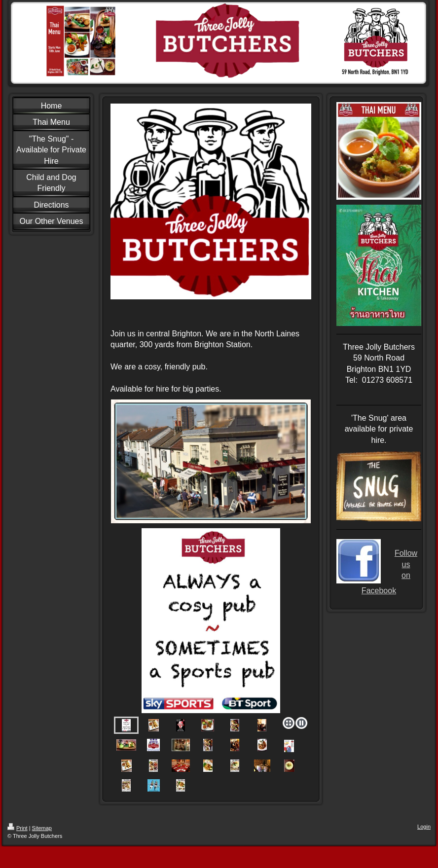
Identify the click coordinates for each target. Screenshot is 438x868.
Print (18, 828)
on (406, 575)
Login (424, 827)
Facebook (379, 591)
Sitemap (42, 828)
